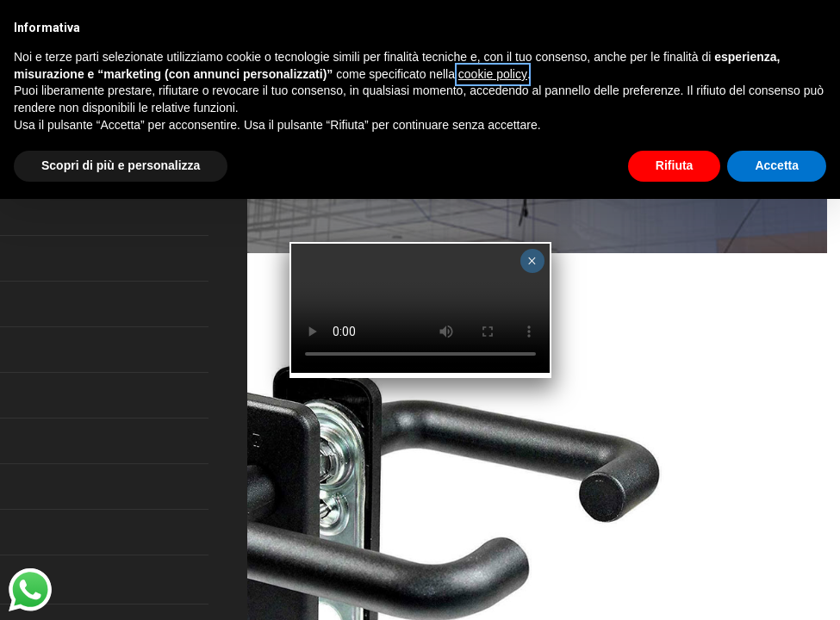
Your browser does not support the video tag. (420, 308)
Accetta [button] (777, 165)
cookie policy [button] (493, 74)
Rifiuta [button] (675, 165)
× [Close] (532, 261)
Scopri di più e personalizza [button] (121, 165)
